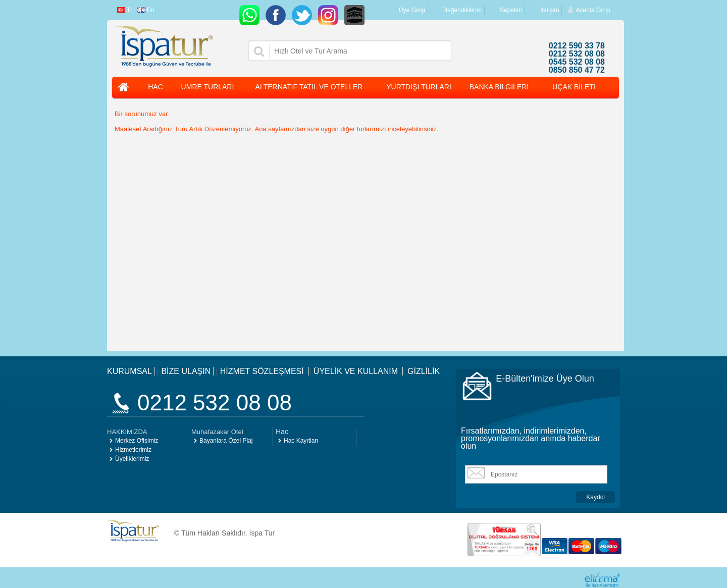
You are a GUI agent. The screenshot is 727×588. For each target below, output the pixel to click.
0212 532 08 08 (577, 54)
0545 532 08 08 (577, 62)
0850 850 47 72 (577, 70)
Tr (125, 10)
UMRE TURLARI (208, 87)
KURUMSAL (129, 371)
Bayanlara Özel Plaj (226, 441)
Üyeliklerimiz (132, 459)
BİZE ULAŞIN (186, 371)
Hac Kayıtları (301, 441)
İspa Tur (262, 533)
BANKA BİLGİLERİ (499, 87)
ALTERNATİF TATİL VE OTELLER (309, 87)
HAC (155, 87)
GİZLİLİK (424, 371)
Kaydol (595, 497)
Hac (282, 432)
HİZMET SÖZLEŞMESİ (263, 371)
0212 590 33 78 (577, 46)
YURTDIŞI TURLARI (419, 87)
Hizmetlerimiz (133, 450)
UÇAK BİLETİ (574, 87)
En (146, 10)
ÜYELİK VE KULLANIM (357, 371)
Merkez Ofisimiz (137, 441)
